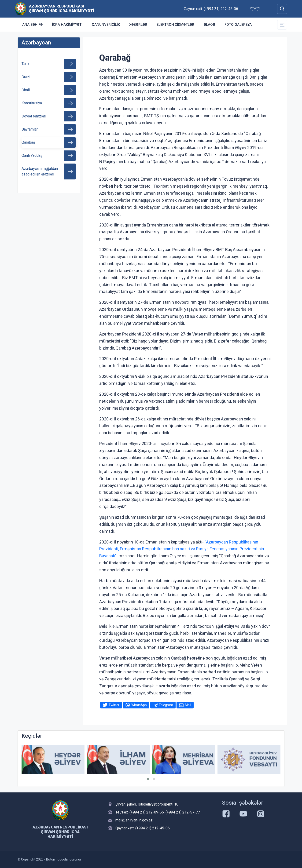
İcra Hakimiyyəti (67, 25)
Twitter (114, 705)
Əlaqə (209, 25)
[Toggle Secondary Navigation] (282, 25)
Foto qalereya (238, 25)
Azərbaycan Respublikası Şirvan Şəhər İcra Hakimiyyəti (62, 8)
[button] (148, 779)
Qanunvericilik (106, 25)
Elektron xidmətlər (175, 25)
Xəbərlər (138, 25)
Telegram (166, 705)
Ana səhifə (32, 25)
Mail (188, 705)
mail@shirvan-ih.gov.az (134, 820)
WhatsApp (139, 705)
